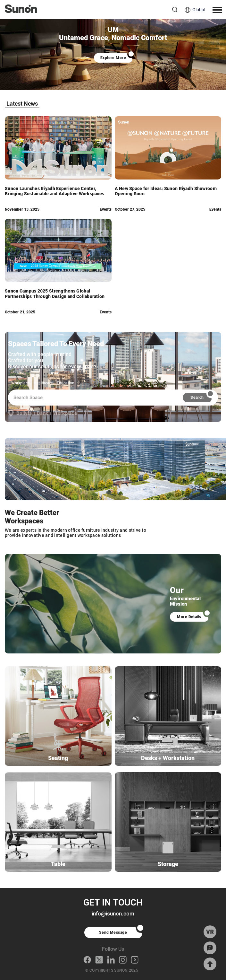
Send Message (113, 932)
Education (66, 383)
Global (199, 10)
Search (197, 398)
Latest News (22, 104)
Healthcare (43, 383)
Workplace (20, 383)
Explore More (113, 58)
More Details (189, 617)
